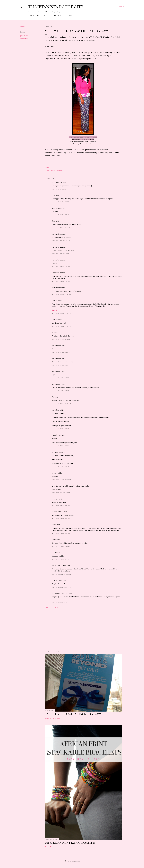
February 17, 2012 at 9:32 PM (61, 467)
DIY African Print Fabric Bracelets (70, 843)
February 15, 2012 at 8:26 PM (61, 365)
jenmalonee (56, 452)
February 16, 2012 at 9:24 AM (61, 429)
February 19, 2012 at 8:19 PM (61, 518)
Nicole (54, 525)
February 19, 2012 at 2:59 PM (61, 505)
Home (31, 16)
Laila (53, 195)
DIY (54, 16)
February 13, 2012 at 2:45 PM (61, 202)
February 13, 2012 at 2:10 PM (61, 189)
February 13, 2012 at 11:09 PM (61, 241)
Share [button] (22, 27)
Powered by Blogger (72, 861)
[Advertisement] (83, 629)
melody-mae (57, 288)
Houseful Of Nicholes (60, 593)
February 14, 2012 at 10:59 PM (61, 326)
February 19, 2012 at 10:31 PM (61, 559)
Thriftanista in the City (56, 7)
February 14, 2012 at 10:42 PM (61, 294)
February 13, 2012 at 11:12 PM (61, 266)
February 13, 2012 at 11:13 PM (61, 281)
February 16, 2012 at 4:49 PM (61, 446)
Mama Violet (57, 234)
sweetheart (56, 435)
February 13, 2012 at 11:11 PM (61, 254)
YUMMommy (57, 580)
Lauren (54, 473)
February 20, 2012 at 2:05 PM (61, 587)
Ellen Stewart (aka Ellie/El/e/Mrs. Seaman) (68, 486)
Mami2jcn (55, 410)
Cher (53, 221)
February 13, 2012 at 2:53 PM (61, 215)
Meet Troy (40, 16)
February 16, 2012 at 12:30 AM (61, 404)
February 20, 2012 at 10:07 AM (62, 574)
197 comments (55, 718)
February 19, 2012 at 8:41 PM (61, 533)
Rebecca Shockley (59, 566)
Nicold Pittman (58, 512)
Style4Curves (57, 208)
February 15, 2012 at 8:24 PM (61, 352)
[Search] (120, 7)
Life (63, 16)
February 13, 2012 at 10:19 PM (61, 228)
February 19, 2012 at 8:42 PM (61, 546)
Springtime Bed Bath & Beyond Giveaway (73, 714)
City (58, 16)
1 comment (54, 847)
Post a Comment (51, 607)
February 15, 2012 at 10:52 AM (61, 339)
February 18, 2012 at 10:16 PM (61, 493)
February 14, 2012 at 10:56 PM (61, 313)
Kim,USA (55, 310)
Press (69, 16)
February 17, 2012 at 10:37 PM (61, 480)
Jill (53, 333)
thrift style (24, 39)
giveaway (24, 36)
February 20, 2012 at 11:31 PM (61, 602)
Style (48, 16)
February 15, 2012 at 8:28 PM (61, 391)
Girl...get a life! (57, 182)
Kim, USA (55, 301)
